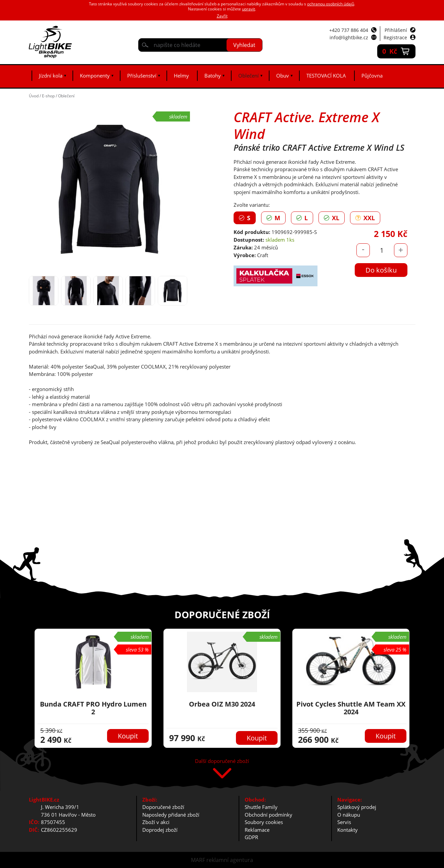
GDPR (251, 837)
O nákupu (349, 815)
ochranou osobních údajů (331, 4)
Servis (344, 822)
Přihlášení (396, 30)
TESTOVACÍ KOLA (326, 76)
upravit (249, 9)
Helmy (181, 76)
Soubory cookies (264, 822)
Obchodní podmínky (268, 815)
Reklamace (257, 830)
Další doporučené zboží (222, 761)
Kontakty (348, 830)
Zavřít (222, 16)
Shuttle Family (261, 807)
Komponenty (95, 76)
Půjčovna (372, 76)
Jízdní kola (51, 76)
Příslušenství (142, 76)
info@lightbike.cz (349, 37)
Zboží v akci (156, 822)
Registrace (395, 37)
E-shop (48, 96)
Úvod (34, 96)
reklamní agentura (230, 860)
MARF (198, 860)
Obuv (283, 76)
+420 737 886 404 (349, 30)
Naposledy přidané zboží (171, 815)
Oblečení (249, 76)
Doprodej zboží (160, 830)
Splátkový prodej (357, 807)
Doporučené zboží (163, 807)
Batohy (213, 76)
